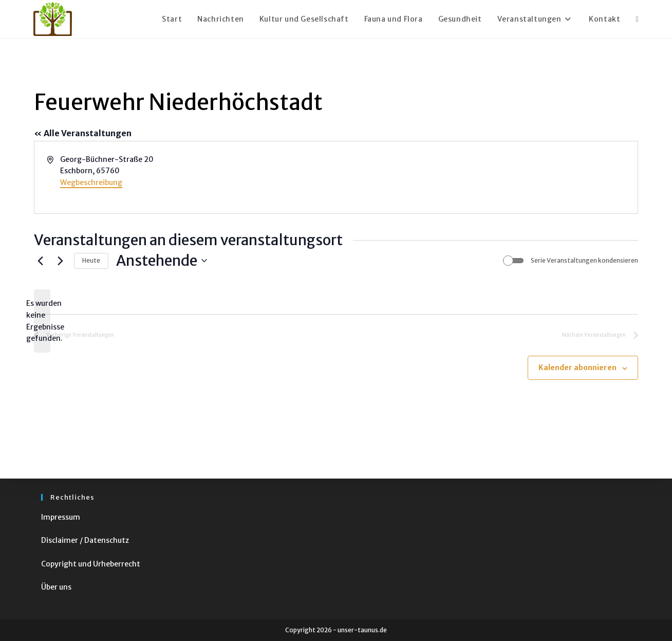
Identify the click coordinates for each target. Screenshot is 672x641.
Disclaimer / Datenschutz (85, 540)
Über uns (56, 587)
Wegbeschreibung (91, 182)
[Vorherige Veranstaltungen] (40, 261)
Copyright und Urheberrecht (91, 564)
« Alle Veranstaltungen (83, 133)
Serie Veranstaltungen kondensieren (584, 260)
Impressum (61, 517)
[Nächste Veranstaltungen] (60, 261)
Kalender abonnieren (577, 368)
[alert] (42, 321)
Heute (91, 260)
